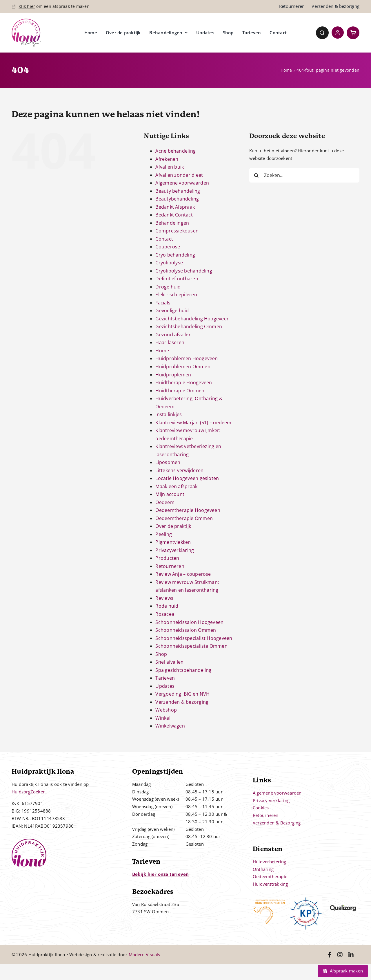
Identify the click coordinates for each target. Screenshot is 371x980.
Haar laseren (170, 342)
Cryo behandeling (175, 255)
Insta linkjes (169, 414)
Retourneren (170, 566)
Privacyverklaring (175, 550)
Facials (163, 303)
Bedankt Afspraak (175, 207)
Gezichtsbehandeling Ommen (189, 326)
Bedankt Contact (174, 215)
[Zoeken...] (304, 175)
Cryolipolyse (169, 263)
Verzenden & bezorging (182, 702)
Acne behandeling (176, 151)
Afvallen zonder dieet (179, 175)
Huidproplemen (173, 375)
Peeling (164, 534)
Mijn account (170, 494)
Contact (164, 239)
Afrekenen (167, 159)
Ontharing (263, 869)
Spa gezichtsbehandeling (183, 670)
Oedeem (165, 502)
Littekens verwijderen (179, 470)
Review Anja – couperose (183, 574)
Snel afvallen (169, 662)
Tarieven (165, 678)
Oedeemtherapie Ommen (184, 518)
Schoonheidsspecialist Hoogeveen (194, 638)
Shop (161, 654)
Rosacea (165, 614)
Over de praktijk (173, 526)
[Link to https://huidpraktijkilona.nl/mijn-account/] (338, 33)
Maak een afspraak (176, 486)
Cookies (261, 808)
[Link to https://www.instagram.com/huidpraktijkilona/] (340, 955)
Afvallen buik (170, 167)
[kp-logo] (306, 899)
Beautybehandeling (177, 199)
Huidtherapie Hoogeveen (184, 382)
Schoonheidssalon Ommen (186, 630)
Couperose (168, 247)
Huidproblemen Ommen (183, 367)
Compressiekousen (177, 231)
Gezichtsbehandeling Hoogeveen (192, 319)
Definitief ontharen (177, 279)
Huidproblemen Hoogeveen (187, 358)
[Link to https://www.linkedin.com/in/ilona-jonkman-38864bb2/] (351, 955)
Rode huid (167, 606)
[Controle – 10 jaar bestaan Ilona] (26, 21)
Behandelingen (172, 223)
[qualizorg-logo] (343, 899)
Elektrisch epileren (176, 295)
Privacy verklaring (271, 800)
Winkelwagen (170, 726)
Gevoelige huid (172, 311)
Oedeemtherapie (270, 876)
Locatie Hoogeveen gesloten (187, 478)
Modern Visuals (144, 954)
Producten (167, 558)
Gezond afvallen (173, 335)
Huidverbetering (269, 862)
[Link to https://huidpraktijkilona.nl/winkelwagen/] (353, 33)
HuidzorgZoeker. (29, 792)
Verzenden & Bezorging (277, 823)
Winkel (163, 718)
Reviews (164, 598)
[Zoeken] (257, 175)
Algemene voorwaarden (182, 183)
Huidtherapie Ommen (180, 391)
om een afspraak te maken (54, 6)
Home (286, 70)
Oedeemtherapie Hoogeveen (188, 510)
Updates (165, 686)
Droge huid (168, 287)
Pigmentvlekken (173, 542)
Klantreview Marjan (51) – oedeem (193, 423)
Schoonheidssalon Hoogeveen (189, 622)
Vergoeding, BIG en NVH (182, 694)
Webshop (166, 710)
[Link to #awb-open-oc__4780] (322, 33)
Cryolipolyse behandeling (184, 271)
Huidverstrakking (270, 884)
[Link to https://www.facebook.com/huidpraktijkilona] (329, 955)
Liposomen (168, 462)
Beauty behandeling (178, 191)
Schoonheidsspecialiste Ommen (191, 646)
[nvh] (269, 899)
